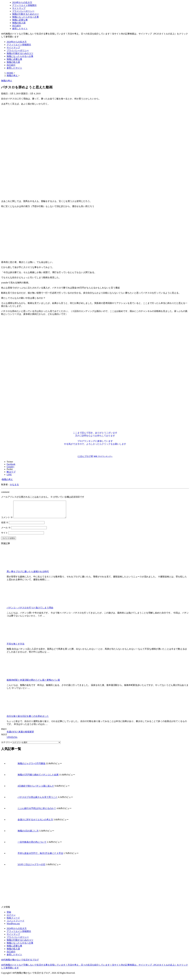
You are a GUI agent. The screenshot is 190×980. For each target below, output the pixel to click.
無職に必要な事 (20, 20)
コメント (7, 521)
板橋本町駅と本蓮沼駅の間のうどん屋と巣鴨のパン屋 (33, 683)
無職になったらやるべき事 (25, 17)
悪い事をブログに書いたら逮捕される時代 (28, 575)
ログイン (11, 918)
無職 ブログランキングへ (103, 456)
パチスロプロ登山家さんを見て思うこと (38, 800)
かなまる (14, 485)
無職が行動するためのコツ (25, 14)
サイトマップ (19, 8)
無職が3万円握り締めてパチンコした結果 (38, 778)
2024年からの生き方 (22, 2)
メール (6, 531)
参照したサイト (20, 29)
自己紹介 (17, 26)
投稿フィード (13, 921)
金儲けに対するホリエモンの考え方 (35, 823)
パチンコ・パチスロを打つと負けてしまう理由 (30, 611)
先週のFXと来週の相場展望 (20, 735)
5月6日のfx (12, 740)
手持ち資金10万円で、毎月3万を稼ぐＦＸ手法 (40, 857)
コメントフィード (16, 924)
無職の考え (7, 479)
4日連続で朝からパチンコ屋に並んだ (36, 789)
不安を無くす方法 (16, 647)
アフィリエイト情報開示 (24, 5)
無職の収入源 (19, 23)
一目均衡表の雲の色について (32, 845)
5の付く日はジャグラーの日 (31, 868)
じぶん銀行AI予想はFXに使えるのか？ (37, 812)
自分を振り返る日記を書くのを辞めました (28, 719)
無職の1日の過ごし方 (28, 834)
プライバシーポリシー (23, 11)
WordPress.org (13, 927)
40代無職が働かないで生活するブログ (20, 963)
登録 (9, 915)
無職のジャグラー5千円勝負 (31, 767)
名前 (5, 526)
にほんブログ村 (85, 456)
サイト (4, 536)
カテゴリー (7, 746)
